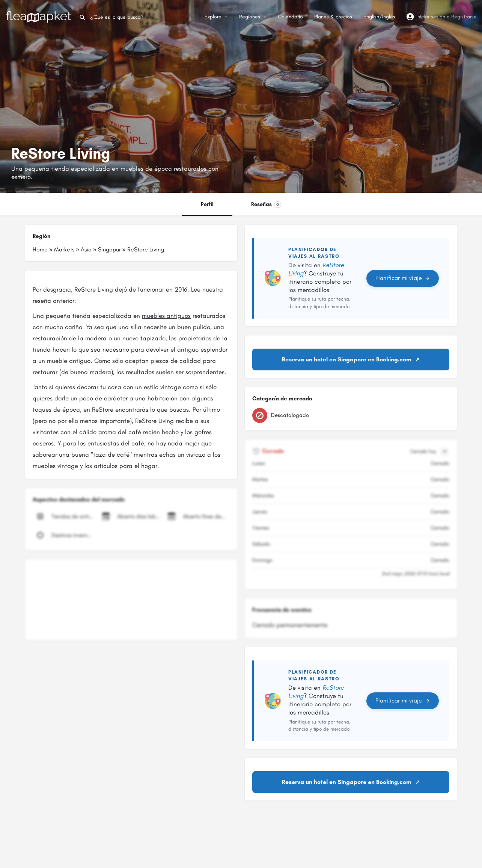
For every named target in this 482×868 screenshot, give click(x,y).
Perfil (207, 204)
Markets (64, 249)
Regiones (250, 17)
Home (40, 249)
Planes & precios (333, 17)
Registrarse (464, 17)
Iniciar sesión (431, 17)
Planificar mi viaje (403, 278)
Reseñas (266, 205)
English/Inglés (379, 17)
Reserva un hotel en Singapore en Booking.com (347, 359)
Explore (213, 17)
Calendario (290, 17)
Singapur (109, 249)
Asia (86, 249)
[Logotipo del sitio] (39, 16)
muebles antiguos (166, 316)
